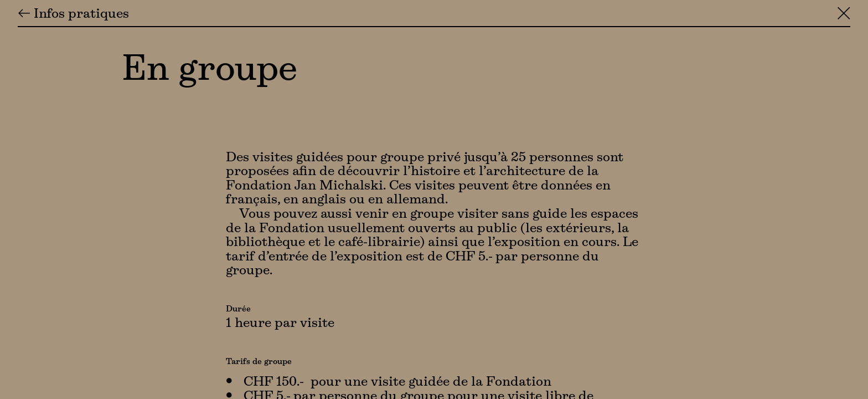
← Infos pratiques (73, 14)
